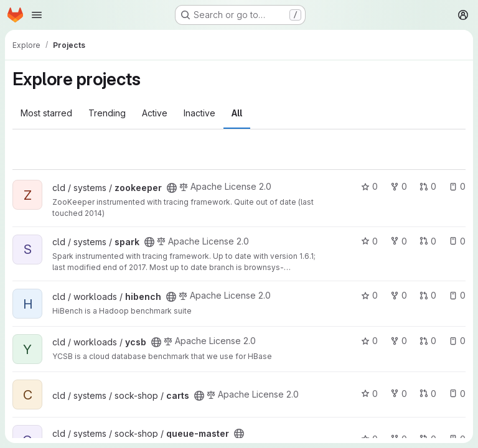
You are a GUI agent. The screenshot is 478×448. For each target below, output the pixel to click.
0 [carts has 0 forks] (399, 394)
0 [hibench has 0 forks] (399, 295)
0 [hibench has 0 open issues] (457, 295)
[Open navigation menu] (37, 15)
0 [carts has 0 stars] (369, 394)
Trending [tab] (107, 113)
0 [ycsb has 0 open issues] (457, 341)
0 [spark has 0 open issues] (457, 241)
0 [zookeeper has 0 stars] (369, 186)
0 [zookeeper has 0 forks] (399, 186)
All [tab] (237, 113)
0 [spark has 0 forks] (399, 241)
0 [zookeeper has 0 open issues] (457, 186)
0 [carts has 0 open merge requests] (428, 394)
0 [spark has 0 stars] (369, 241)
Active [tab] (155, 113)
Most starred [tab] (46, 113)
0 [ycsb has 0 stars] (369, 341)
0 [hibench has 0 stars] (369, 295)
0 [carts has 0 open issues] (457, 394)
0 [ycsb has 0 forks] (399, 341)
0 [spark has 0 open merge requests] (428, 241)
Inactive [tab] (199, 113)
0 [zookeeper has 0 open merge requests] (428, 186)
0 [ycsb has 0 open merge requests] (428, 341)
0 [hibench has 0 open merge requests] (428, 295)
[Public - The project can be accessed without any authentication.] (172, 188)
